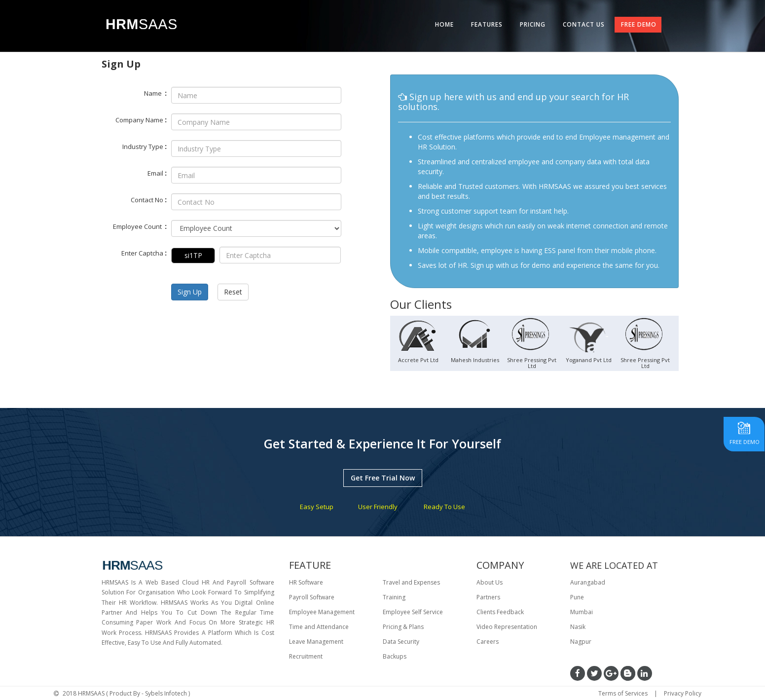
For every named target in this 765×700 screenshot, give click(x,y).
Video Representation (507, 627)
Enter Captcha (144, 253)
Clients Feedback (500, 612)
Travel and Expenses (411, 582)
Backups (395, 656)
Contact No (149, 199)
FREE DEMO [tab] (639, 24)
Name (155, 93)
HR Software (306, 582)
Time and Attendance (319, 627)
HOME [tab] (444, 24)
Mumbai (582, 612)
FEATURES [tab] (487, 24)
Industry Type (145, 146)
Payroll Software (312, 597)
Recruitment (306, 656)
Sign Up (190, 292)
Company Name (141, 119)
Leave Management (316, 642)
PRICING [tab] (533, 24)
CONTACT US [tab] (584, 24)
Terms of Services (623, 693)
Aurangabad (588, 582)
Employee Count (140, 226)
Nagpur (581, 642)
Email (157, 173)
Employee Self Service (413, 612)
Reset (233, 292)
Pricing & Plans (403, 627)
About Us (490, 582)
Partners (488, 597)
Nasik (578, 627)
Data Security (401, 642)
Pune (577, 597)
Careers (488, 642)
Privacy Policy (683, 693)
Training (394, 597)
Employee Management (322, 612)
